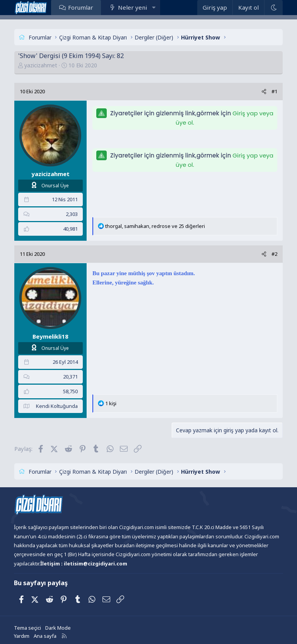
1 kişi (111, 403)
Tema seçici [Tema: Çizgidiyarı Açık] (27, 628)
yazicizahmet (41, 65)
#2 (274, 254)
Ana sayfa (45, 636)
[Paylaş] (264, 92)
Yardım (22, 636)
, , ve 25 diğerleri (155, 226)
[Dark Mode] (273, 8)
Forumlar (81, 7)
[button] (154, 7)
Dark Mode (58, 628)
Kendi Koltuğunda (57, 406)
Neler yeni (132, 7)
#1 (274, 91)
